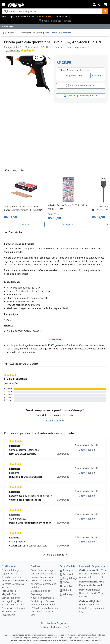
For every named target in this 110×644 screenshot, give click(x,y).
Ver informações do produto (71, 47)
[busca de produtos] (52, 11)
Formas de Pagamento (92, 566)
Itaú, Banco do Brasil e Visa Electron (91, 593)
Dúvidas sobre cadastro (43, 574)
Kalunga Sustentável (13, 605)
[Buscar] (105, 11)
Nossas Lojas (8, 17)
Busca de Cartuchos (26, 17)
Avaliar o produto (55, 421)
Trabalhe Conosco (11, 577)
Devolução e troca (40, 591)
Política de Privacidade (43, 605)
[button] (10, 61)
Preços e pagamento (42, 577)
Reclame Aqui (58, 627)
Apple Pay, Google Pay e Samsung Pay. (92, 606)
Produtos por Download (44, 601)
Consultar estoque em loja (81, 86)
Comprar (24, 224)
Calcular (97, 76)
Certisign (44, 627)
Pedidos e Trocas (45, 17)
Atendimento (62, 17)
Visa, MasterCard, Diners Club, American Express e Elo (93, 574)
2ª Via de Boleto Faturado (44, 608)
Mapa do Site (9, 594)
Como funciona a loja (42, 570)
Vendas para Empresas (15, 580)
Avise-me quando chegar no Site (81, 96)
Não (92, 450)
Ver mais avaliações (55, 555)
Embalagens (12, 33)
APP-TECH (46, 47)
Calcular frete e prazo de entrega (74, 70)
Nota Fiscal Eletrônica (42, 598)
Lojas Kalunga (9, 574)
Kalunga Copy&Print (13, 601)
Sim (82, 450)
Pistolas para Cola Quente (31, 33)
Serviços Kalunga (11, 598)
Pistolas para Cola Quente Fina (58, 33)
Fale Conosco (9, 591)
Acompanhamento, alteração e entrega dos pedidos (43, 584)
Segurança (36, 594)
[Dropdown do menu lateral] (55, 26)
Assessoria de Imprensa (15, 608)
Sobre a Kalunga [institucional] (11, 570)
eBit (68, 627)
